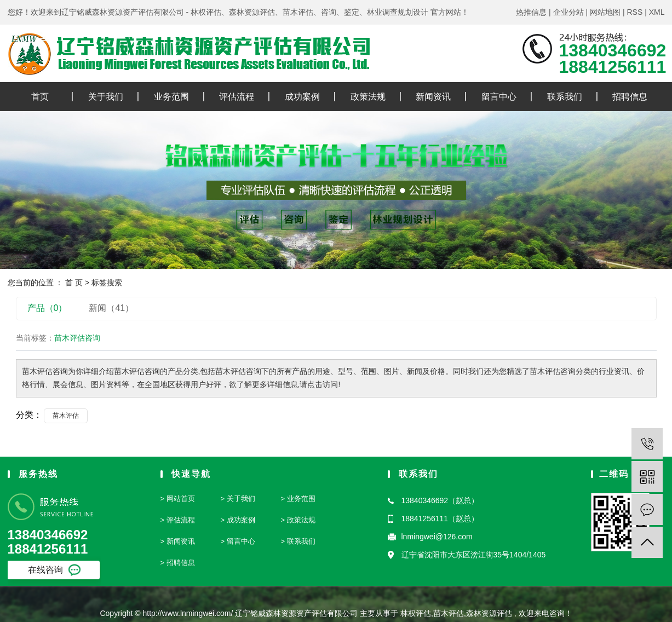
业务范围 (171, 97)
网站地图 (605, 12)
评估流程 (237, 97)
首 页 (74, 283)
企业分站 (568, 12)
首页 (40, 97)
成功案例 (302, 97)
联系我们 (565, 97)
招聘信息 (630, 97)
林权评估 (416, 613)
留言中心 (499, 97)
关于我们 (106, 97)
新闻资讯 (433, 97)
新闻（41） (111, 308)
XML (657, 12)
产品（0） (47, 308)
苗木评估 (66, 416)
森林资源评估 (489, 613)
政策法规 (368, 97)
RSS (634, 12)
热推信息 (531, 12)
